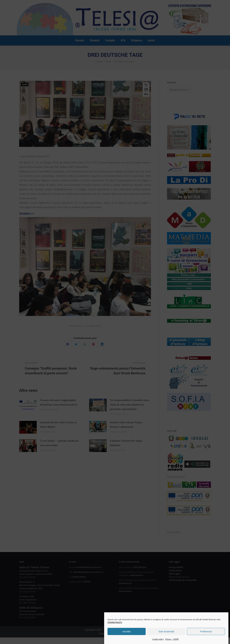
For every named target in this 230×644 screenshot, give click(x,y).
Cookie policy (158, 642)
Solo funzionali (166, 634)
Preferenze (206, 634)
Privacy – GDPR (172, 642)
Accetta (126, 634)
